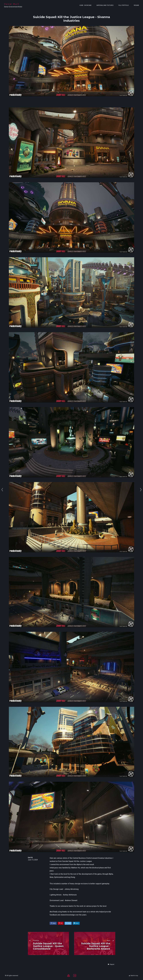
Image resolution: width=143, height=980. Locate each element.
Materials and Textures (105, 5)
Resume (136, 5)
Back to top (133, 976)
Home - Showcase (85, 5)
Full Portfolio (124, 5)
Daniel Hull (12, 4)
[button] (111, 964)
